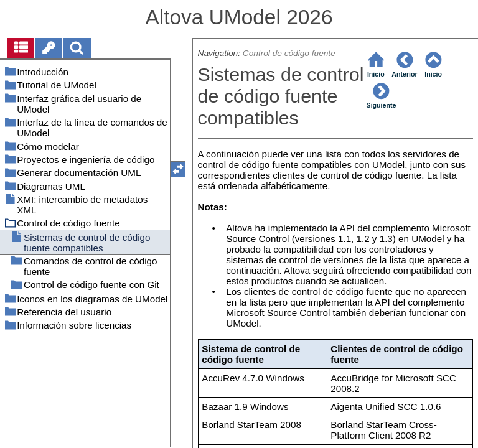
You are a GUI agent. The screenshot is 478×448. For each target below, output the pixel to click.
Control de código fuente (289, 53)
